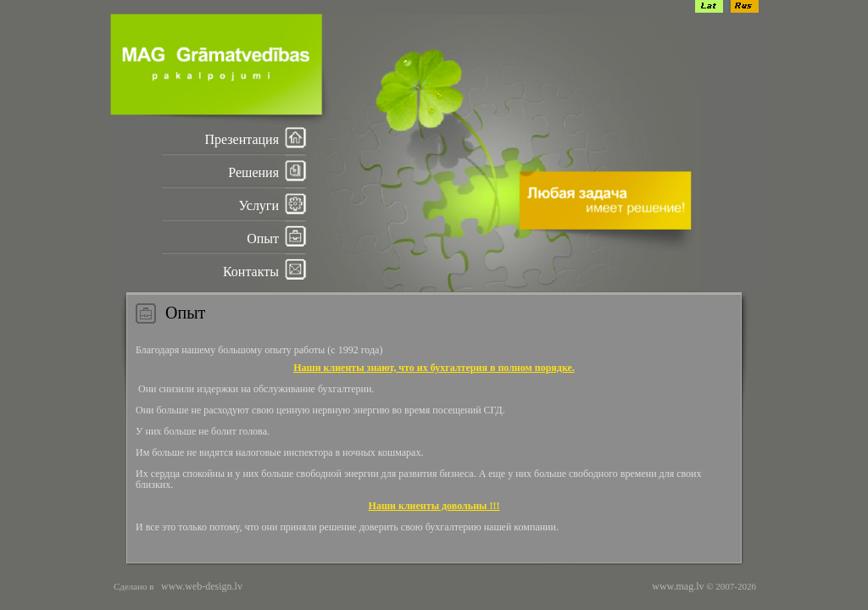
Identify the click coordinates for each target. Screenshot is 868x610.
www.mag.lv (678, 586)
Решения (253, 172)
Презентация (242, 139)
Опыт (263, 238)
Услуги (259, 205)
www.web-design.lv (200, 586)
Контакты (251, 272)
